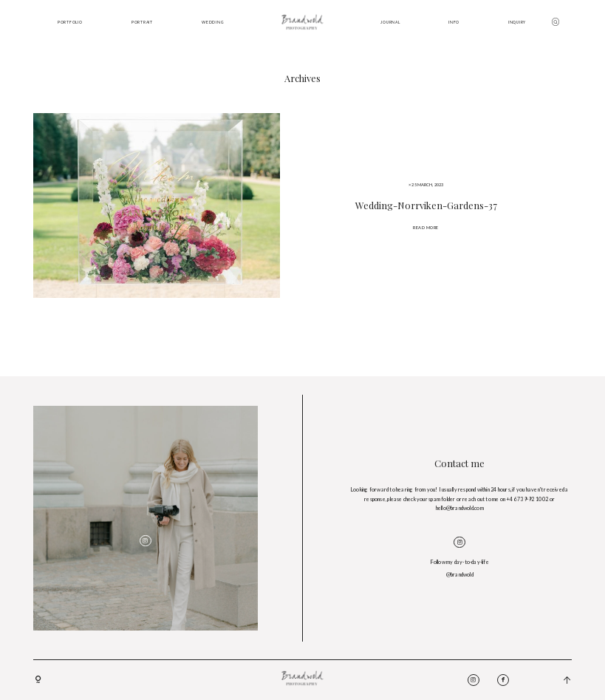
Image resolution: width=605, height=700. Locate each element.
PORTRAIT (142, 22)
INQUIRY (517, 22)
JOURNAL (390, 22)
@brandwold (460, 574)
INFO (454, 22)
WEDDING (213, 22)
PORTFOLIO (70, 22)
